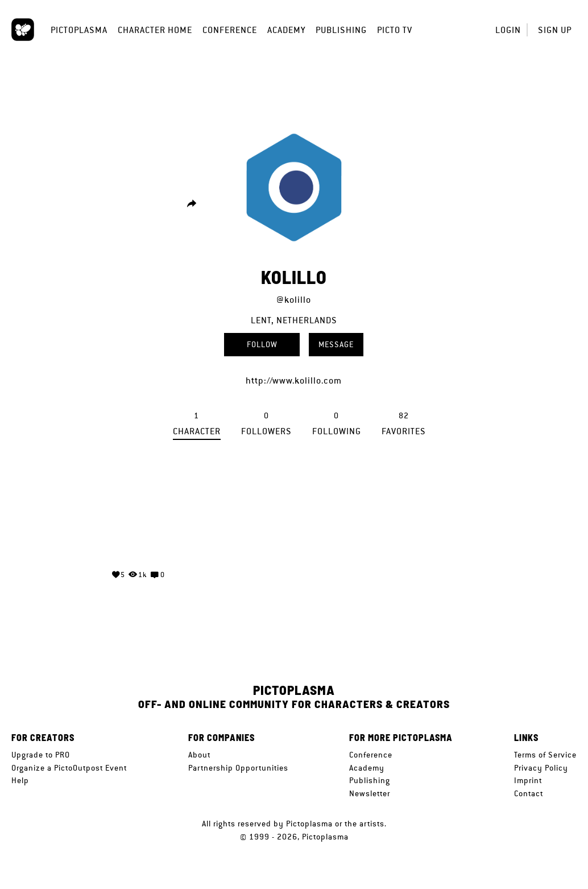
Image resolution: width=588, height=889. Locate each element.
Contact (529, 793)
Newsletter (370, 793)
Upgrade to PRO (41, 755)
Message (336, 344)
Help (20, 780)
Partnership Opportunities (238, 768)
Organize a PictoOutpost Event (69, 768)
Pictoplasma (79, 30)
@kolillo (294, 300)
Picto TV (395, 30)
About (199, 755)
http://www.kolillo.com (294, 380)
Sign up (555, 30)
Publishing (341, 30)
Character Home (155, 30)
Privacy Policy (541, 768)
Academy (286, 30)
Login (508, 30)
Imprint (528, 780)
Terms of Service (545, 755)
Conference (230, 30)
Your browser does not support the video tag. (138, 517)
